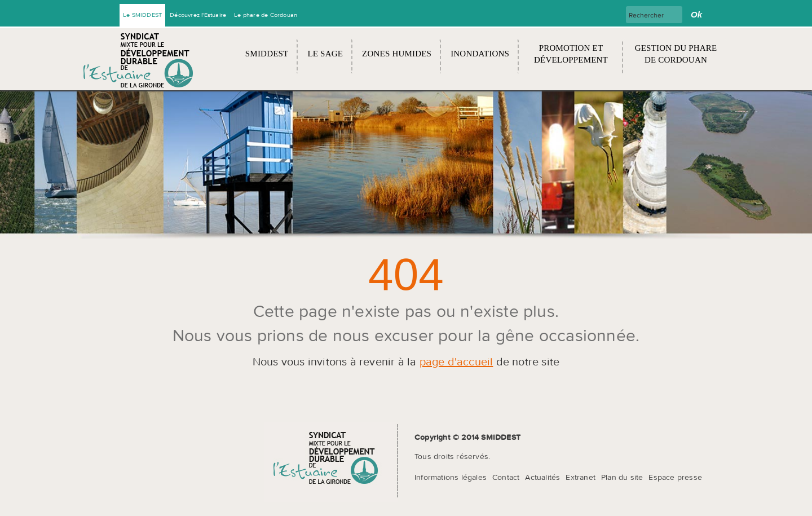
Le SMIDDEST (142, 15)
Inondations (480, 54)
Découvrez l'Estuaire (198, 15)
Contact (506, 477)
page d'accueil (456, 361)
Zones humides (397, 54)
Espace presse (675, 477)
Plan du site (622, 477)
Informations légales (451, 477)
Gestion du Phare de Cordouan (676, 54)
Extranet (581, 477)
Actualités (542, 477)
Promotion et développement (571, 54)
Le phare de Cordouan (266, 15)
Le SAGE (325, 54)
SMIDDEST (267, 54)
